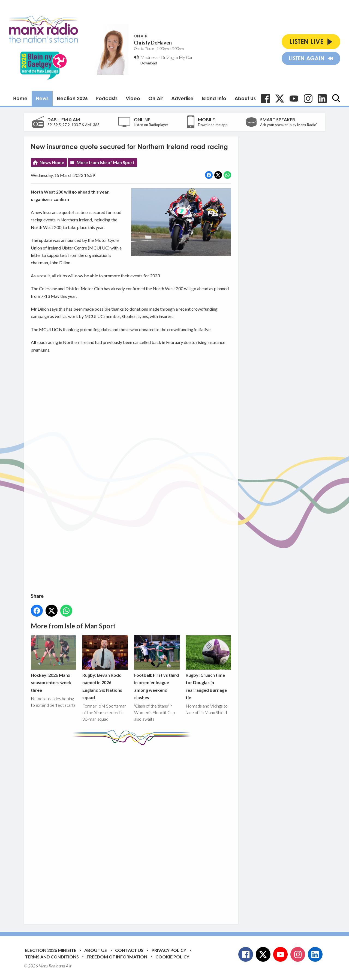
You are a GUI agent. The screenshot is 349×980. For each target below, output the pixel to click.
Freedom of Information (117, 957)
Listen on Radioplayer (151, 125)
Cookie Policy (172, 957)
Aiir (69, 966)
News (42, 98)
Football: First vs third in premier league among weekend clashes (157, 668)
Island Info (214, 98)
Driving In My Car (177, 57)
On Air (156, 98)
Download (149, 63)
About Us (245, 98)
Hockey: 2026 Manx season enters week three (54, 664)
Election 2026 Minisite (51, 950)
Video (133, 98)
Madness (149, 57)
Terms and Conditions (52, 957)
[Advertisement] (133, 830)
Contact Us (129, 950)
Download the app (213, 125)
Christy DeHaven (153, 43)
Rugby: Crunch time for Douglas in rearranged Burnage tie (208, 668)
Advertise (182, 98)
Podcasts (107, 98)
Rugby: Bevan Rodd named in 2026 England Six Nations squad (105, 668)
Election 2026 (72, 98)
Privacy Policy (169, 950)
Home (20, 98)
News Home (52, 162)
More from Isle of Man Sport (106, 162)
